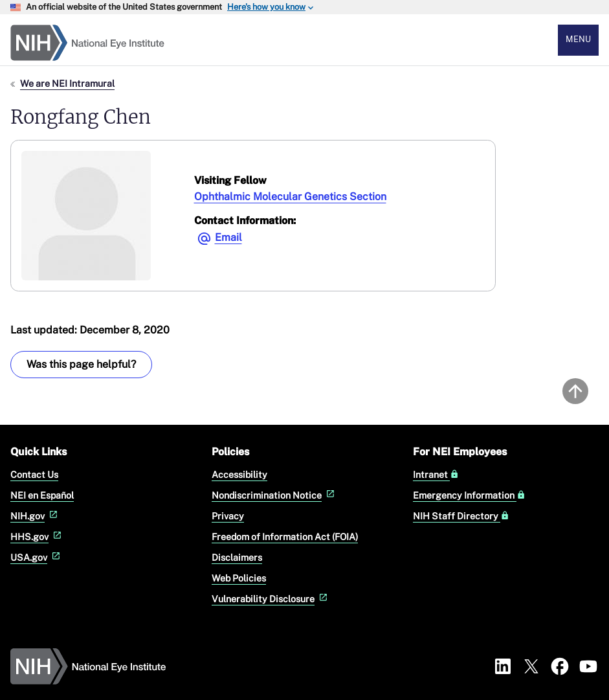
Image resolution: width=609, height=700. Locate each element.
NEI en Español (42, 495)
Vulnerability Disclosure (271, 599)
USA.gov (37, 557)
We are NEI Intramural (67, 83)
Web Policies (239, 578)
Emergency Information (469, 495)
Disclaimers (237, 557)
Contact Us (34, 474)
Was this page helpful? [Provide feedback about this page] (81, 364)
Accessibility (239, 474)
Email (228, 237)
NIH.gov (35, 516)
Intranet (436, 475)
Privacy (228, 516)
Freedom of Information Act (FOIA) (285, 536)
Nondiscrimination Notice (274, 495)
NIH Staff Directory (461, 516)
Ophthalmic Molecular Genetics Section (290, 197)
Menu (578, 39)
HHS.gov (37, 536)
